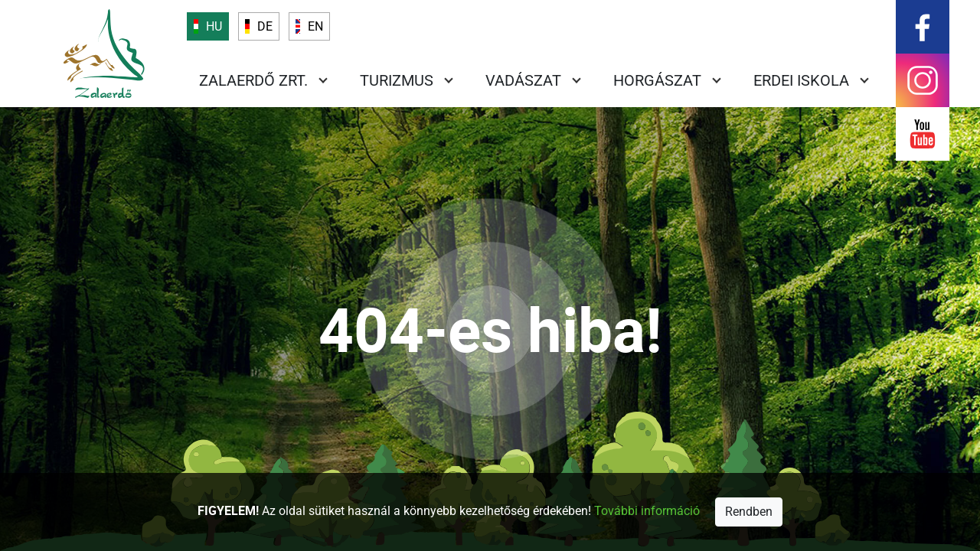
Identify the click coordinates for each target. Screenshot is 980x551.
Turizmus (397, 80)
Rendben (749, 512)
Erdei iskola (801, 80)
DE (265, 26)
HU (214, 26)
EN (315, 26)
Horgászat (657, 80)
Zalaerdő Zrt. (253, 80)
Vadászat (523, 80)
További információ (647, 511)
